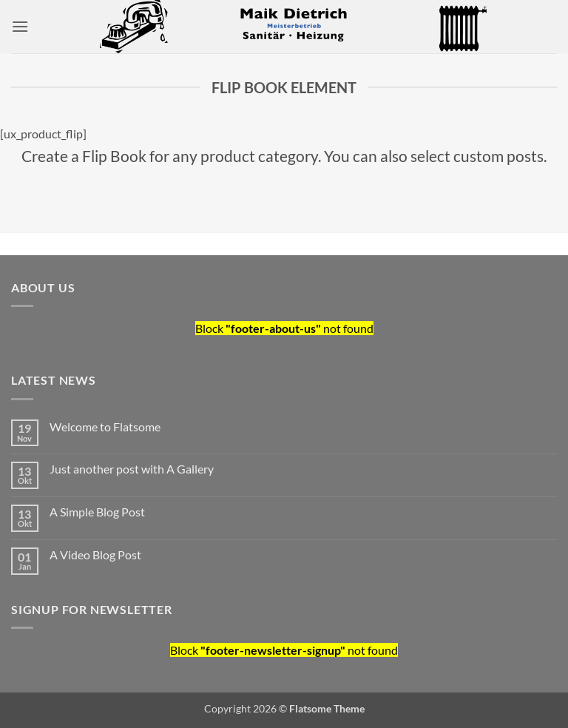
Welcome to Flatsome (105, 427)
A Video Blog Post (95, 555)
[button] (20, 26)
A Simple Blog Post (97, 512)
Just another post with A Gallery (132, 469)
